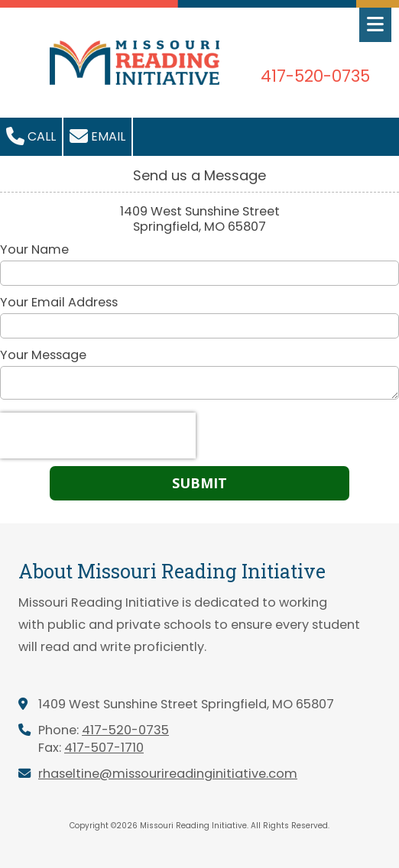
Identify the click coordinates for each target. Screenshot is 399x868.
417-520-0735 (125, 730)
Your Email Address (59, 303)
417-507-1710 (104, 748)
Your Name (34, 250)
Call (31, 136)
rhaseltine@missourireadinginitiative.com (168, 774)
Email (97, 136)
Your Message (43, 355)
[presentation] (98, 436)
